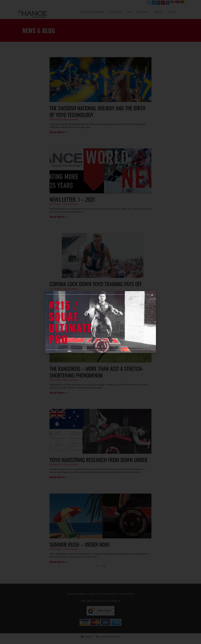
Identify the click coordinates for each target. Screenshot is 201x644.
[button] (118, 313)
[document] (100, 322)
